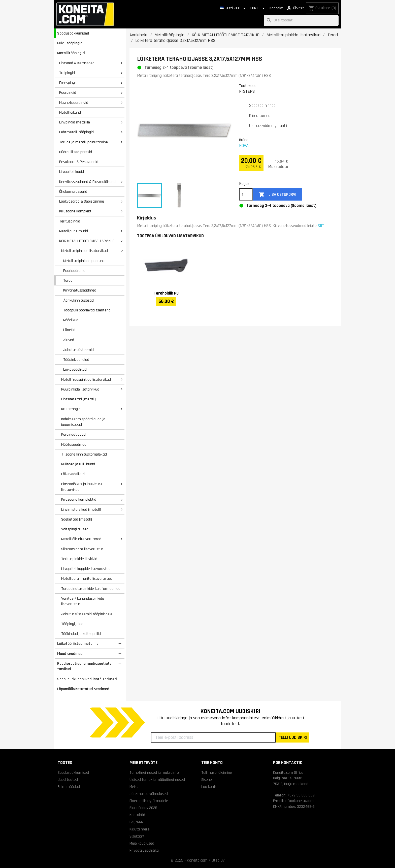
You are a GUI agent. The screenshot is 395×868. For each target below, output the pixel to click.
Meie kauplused (142, 843)
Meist (134, 787)
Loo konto (209, 787)
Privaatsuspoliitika (144, 850)
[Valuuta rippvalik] (258, 8)
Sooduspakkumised (73, 33)
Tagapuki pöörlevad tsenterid (87, 310)
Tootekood (248, 86)
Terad (68, 280)
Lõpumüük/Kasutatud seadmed (83, 689)
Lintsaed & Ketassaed (77, 63)
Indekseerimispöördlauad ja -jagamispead (84, 422)
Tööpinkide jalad (76, 360)
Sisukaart (137, 836)
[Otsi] (301, 21)
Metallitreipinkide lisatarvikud (85, 251)
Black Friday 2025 (143, 808)
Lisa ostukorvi (277, 195)
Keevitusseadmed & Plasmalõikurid (87, 182)
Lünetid (69, 330)
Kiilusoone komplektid (79, 499)
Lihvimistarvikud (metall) (81, 509)
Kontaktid (137, 815)
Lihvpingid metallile (75, 122)
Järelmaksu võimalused (149, 794)
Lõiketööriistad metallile (78, 644)
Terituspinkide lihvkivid (79, 559)
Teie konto (212, 763)
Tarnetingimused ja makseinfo (154, 773)
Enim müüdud (69, 787)
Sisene (207, 780)
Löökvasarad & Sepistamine (82, 201)
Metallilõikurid (70, 112)
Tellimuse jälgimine (217, 773)
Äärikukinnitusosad (78, 300)
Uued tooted (68, 780)
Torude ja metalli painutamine (84, 142)
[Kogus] (246, 195)
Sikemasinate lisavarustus (82, 549)
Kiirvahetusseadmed (80, 290)
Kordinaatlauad (73, 434)
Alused (69, 340)
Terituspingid (70, 221)
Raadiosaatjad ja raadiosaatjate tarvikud (84, 666)
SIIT (321, 226)
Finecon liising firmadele (149, 801)
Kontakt (276, 8)
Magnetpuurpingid (74, 103)
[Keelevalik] (234, 8)
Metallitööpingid (71, 53)
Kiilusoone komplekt (75, 211)
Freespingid (68, 83)
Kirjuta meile (140, 829)
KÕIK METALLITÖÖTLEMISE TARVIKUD (87, 241)
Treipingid (67, 73)
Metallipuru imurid (74, 231)
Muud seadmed (70, 654)
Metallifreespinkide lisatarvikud (86, 379)
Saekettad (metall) (77, 519)
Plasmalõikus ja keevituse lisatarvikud (82, 487)
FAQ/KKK (136, 822)
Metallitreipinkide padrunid (84, 261)
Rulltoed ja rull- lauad (78, 464)
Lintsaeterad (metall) (78, 399)
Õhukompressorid (73, 191)
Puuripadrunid (74, 271)
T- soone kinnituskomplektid (84, 454)
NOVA (244, 146)
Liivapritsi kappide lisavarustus (86, 569)
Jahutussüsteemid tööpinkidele (87, 614)
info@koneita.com (299, 801)
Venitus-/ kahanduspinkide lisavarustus (83, 601)
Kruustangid (71, 409)
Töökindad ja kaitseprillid (81, 634)
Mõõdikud (71, 320)
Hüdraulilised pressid (76, 152)
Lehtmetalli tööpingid (76, 132)
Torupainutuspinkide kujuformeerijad (91, 589)
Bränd (244, 140)
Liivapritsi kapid (72, 172)
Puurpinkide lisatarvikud (80, 389)
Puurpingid (68, 92)
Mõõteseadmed (74, 444)
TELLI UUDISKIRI (293, 737)
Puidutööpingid (70, 43)
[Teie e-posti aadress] (213, 737)
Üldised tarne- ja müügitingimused (157, 780)
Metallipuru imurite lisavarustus (87, 578)
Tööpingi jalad (72, 624)
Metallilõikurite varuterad (81, 539)
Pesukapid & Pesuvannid (79, 162)
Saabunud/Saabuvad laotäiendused (87, 679)
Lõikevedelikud (75, 369)
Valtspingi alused (75, 529)
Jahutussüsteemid (78, 350)
